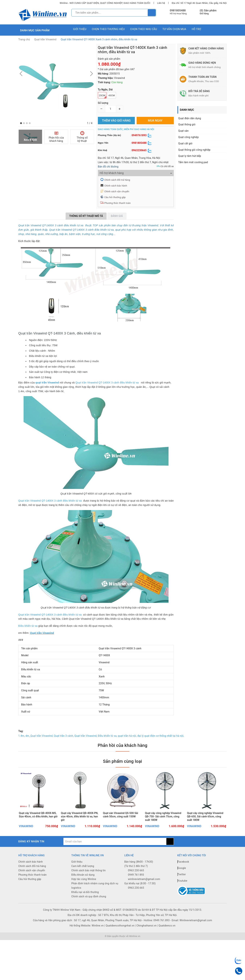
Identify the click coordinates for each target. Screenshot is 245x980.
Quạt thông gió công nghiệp (194, 150)
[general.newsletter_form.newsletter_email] (115, 841)
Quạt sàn (184, 131)
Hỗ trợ (196, 29)
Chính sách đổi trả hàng (117, 180)
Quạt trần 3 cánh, (64, 736)
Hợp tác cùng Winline (84, 879)
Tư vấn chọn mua (174, 29)
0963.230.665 (136, 888)
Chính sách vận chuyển (117, 191)
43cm (112, 95)
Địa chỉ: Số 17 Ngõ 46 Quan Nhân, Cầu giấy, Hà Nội (199, 3)
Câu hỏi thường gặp (115, 197)
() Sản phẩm (208, 12)
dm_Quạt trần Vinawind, (39, 736)
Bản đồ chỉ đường (108, 167)
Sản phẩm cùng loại (122, 761)
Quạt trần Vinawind (45, 39)
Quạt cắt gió (185, 143)
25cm (103, 96)
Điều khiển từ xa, (108, 736)
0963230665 (139, 150)
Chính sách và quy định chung (89, 896)
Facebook (183, 862)
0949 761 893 (136, 875)
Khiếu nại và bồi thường (85, 892)
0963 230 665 (136, 870)
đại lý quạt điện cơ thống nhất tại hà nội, (161, 736)
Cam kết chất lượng (83, 866)
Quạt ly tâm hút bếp (190, 156)
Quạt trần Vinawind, (86, 736)
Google (182, 868)
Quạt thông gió (187, 124)
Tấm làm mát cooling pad (193, 162)
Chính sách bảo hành (116, 186)
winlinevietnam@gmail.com (144, 879)
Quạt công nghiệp (189, 137)
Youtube (182, 881)
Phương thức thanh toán (118, 203)
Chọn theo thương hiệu (108, 29)
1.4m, (22, 736)
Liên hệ (161, 3)
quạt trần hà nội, (127, 736)
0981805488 (178, 10)
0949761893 (139, 135)
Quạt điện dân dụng (190, 118)
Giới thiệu (80, 29)
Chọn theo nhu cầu (144, 29)
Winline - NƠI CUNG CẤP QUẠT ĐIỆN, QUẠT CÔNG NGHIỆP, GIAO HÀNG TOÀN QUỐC (105, 3)
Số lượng (103, 103)
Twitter (182, 874)
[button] (21, 123)
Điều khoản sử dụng (83, 875)
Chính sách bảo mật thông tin (89, 870)
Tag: (21, 731)
